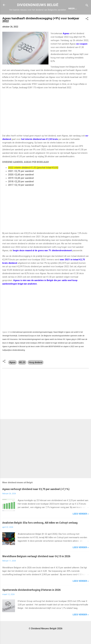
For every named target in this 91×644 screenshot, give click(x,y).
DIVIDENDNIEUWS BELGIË (38, 5)
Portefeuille (69, 18)
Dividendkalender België (40, 18)
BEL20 (22, 372)
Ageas (12, 372)
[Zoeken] (87, 6)
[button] (87, 29)
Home (17, 18)
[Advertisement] (45, 122)
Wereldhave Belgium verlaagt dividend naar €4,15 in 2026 (36, 566)
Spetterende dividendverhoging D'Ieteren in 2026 (31, 600)
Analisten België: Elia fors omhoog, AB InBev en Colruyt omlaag (40, 533)
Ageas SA (6, 342)
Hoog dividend (36, 372)
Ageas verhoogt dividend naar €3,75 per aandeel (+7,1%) (36, 499)
